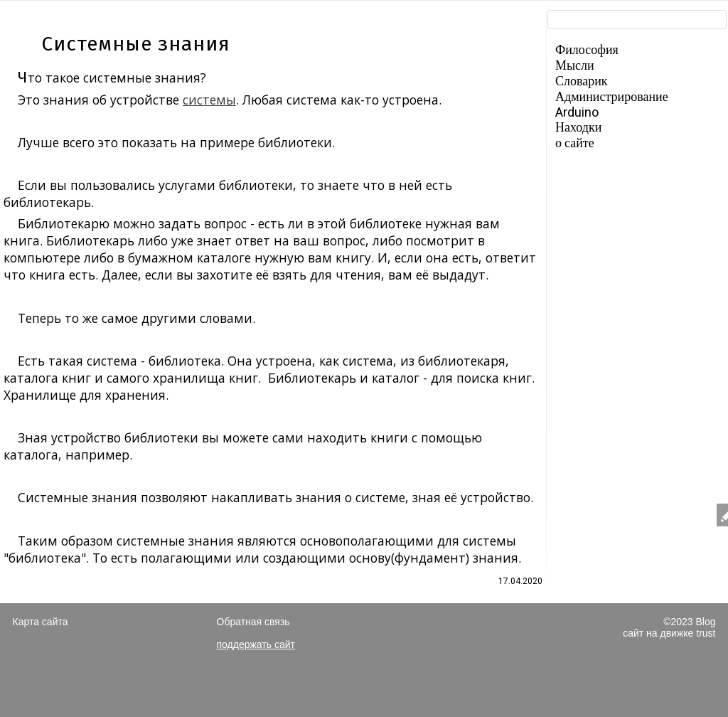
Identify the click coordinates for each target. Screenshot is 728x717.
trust (706, 633)
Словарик (582, 81)
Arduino (577, 112)
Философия (587, 49)
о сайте (575, 143)
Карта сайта (41, 622)
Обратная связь (253, 622)
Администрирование (612, 96)
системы (209, 100)
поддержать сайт (256, 644)
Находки (578, 127)
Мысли (575, 65)
